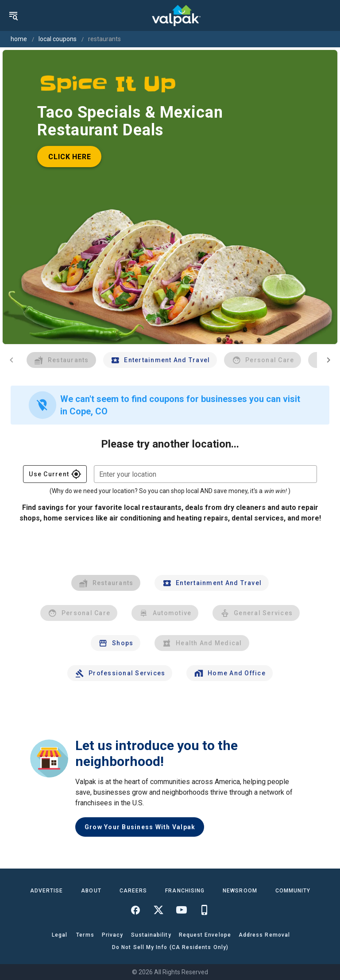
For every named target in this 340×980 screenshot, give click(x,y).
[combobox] (205, 474)
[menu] (13, 15)
